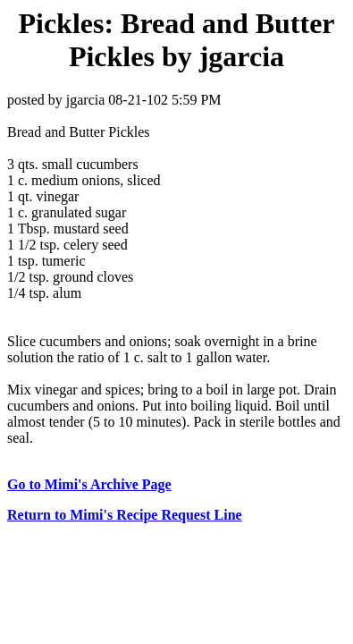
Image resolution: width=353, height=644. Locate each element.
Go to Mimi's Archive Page (89, 484)
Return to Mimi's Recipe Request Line (125, 515)
